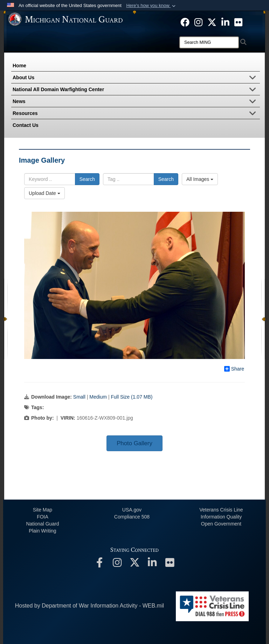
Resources (136, 114)
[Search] (209, 42)
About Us (136, 78)
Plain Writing (42, 531)
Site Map (43, 510)
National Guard (42, 524)
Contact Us (26, 125)
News (136, 102)
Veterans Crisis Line (221, 510)
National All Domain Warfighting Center (136, 90)
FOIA (43, 517)
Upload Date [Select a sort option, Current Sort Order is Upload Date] (44, 193)
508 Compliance (132, 517)
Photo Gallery (134, 443)
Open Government (221, 524)
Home (19, 66)
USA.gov (132, 510)
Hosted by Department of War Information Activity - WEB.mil (89, 606)
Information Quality (221, 517)
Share (234, 369)
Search (87, 179)
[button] (151, 6)
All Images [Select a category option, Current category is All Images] (200, 179)
